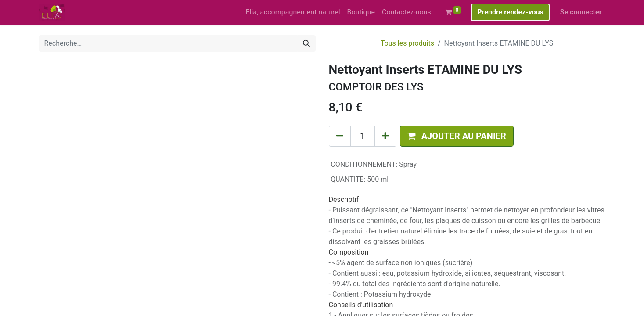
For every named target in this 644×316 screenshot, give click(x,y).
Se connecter (581, 12)
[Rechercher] (306, 43)
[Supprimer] (340, 136)
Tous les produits (407, 43)
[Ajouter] (385, 136)
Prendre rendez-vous (510, 12)
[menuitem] (293, 12)
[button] (457, 136)
